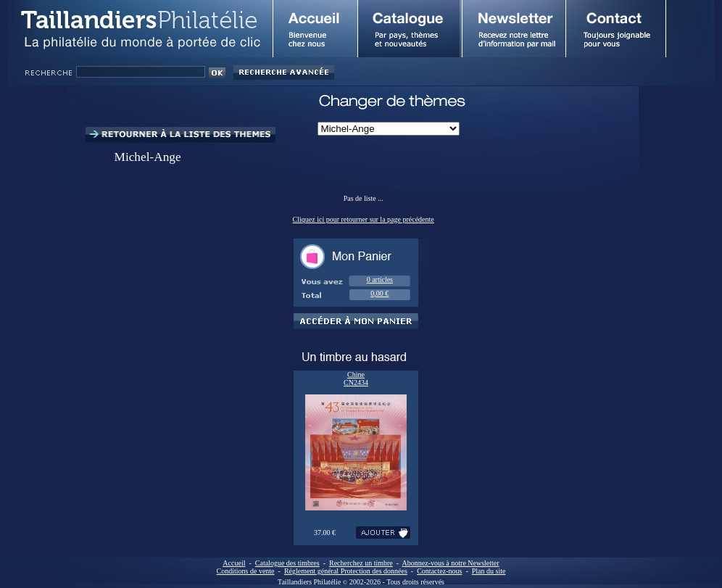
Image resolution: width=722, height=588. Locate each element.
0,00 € (379, 293)
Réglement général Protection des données (346, 571)
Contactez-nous (439, 571)
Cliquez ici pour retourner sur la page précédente (364, 219)
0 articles (380, 279)
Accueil (234, 563)
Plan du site (489, 571)
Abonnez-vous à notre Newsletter (451, 563)
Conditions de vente (246, 571)
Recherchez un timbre (361, 563)
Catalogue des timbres (287, 563)
